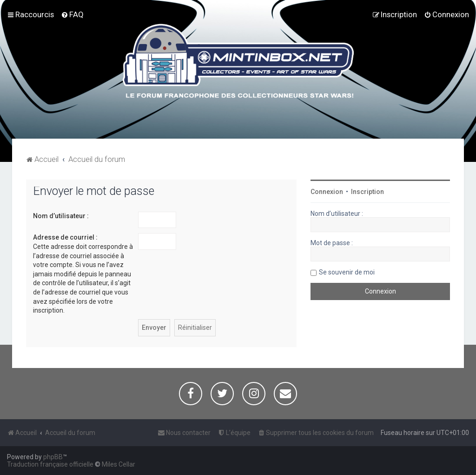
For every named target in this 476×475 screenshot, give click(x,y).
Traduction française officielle (50, 464)
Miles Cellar (119, 464)
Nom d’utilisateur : (61, 216)
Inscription (367, 192)
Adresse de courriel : (65, 237)
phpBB (53, 457)
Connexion (327, 192)
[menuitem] (72, 14)
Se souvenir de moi (347, 272)
